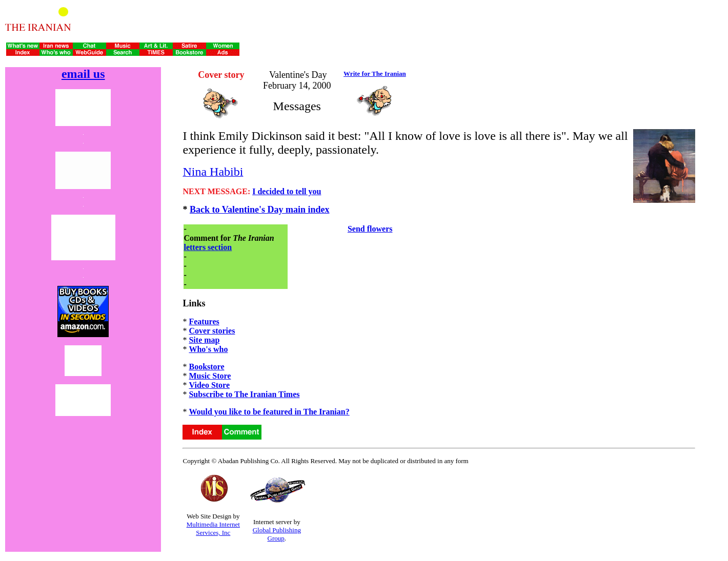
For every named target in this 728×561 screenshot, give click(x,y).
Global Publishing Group (277, 534)
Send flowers (370, 229)
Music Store (210, 376)
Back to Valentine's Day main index (260, 210)
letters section (208, 247)
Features (204, 321)
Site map (204, 340)
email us (83, 74)
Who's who (208, 349)
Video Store (209, 385)
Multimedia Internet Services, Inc (213, 528)
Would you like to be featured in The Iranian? (269, 412)
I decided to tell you (287, 191)
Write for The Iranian (375, 74)
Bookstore (206, 367)
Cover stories (212, 331)
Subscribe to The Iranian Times (244, 394)
